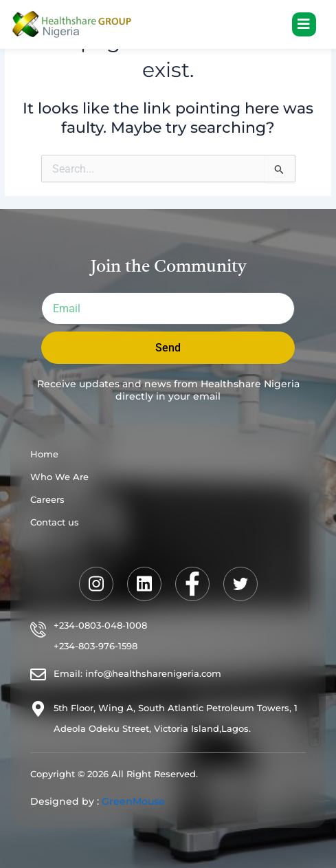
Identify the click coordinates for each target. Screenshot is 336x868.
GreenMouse (133, 801)
